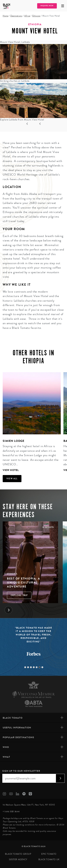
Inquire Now (47, 6)
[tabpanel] (30, 422)
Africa (27, 16)
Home (5, 16)
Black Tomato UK (49, 860)
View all (12, 479)
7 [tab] (42, 667)
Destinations (16, 16)
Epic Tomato (49, 854)
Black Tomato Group (18, 854)
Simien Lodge (13, 441)
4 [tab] (34, 667)
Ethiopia (36, 16)
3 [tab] (31, 667)
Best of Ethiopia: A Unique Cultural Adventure (24, 583)
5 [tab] (37, 667)
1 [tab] (25, 667)
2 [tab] (28, 667)
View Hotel (11, 470)
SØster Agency (18, 860)
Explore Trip (19, 595)
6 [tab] (39, 667)
